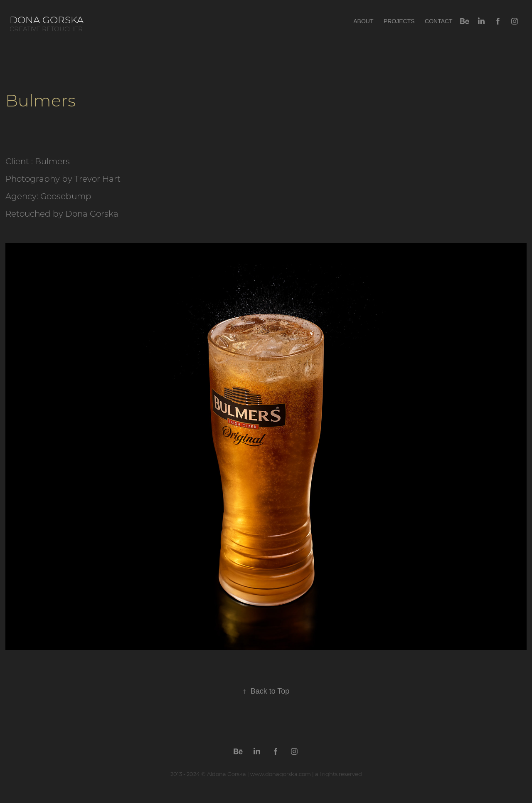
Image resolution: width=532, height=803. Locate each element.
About (363, 21)
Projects (399, 21)
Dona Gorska (49, 20)
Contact (439, 21)
